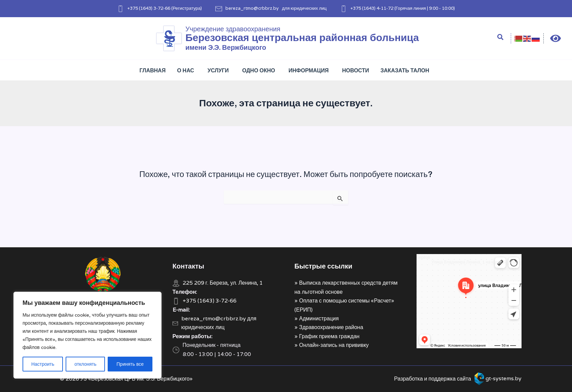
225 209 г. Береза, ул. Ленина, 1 (223, 283)
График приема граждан (329, 336)
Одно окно (259, 70)
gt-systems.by (504, 378)
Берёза (423, 257)
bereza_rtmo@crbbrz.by (252, 8)
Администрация (319, 318)
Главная (153, 70)
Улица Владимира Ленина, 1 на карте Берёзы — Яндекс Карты (476, 265)
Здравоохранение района (331, 327)
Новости (356, 70)
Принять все (130, 364)
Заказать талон (405, 70)
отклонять (85, 364)
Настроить (43, 364)
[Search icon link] (501, 38)
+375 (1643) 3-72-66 (149, 8)
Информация (309, 70)
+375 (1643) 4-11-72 (372, 8)
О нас (186, 70)
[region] (87, 335)
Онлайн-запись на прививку (334, 345)
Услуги (218, 70)
